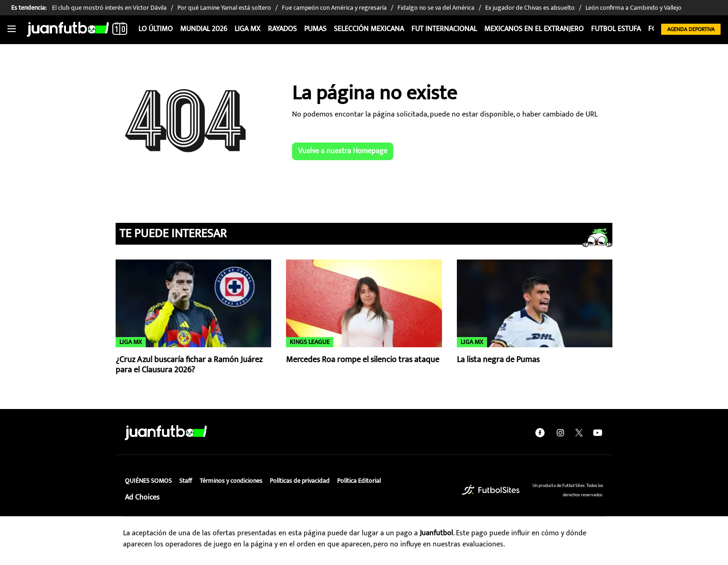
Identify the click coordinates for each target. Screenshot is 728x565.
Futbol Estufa (616, 29)
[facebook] (540, 433)
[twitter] (579, 433)
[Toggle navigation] (12, 29)
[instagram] (560, 433)
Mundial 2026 (204, 29)
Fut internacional (444, 29)
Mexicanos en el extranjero (534, 29)
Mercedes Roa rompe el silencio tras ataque (363, 360)
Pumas (315, 29)
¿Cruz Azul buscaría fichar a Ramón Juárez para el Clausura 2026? (189, 365)
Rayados (282, 29)
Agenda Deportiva (691, 29)
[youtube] (598, 433)
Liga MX (247, 29)
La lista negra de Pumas (498, 360)
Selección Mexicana (369, 29)
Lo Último (156, 29)
